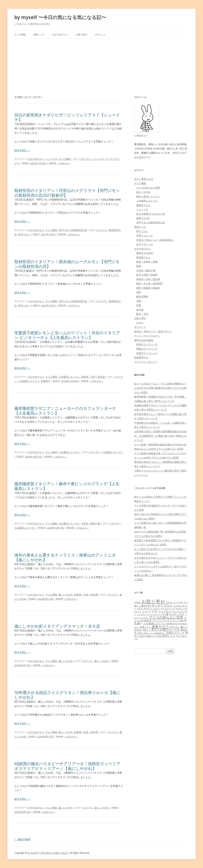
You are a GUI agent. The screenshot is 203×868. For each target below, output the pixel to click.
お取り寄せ (82, 35)
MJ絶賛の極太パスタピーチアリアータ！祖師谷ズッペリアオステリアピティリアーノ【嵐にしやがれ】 (67, 766)
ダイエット (100, 35)
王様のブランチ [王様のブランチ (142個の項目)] (175, 633)
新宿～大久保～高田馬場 (149, 283)
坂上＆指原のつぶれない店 (151, 214)
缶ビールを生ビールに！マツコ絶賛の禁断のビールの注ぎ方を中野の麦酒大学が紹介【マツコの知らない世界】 (160, 388)
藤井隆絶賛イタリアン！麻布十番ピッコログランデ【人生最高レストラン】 (67, 486)
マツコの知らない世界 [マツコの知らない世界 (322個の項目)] (166, 617)
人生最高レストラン (69, 377)
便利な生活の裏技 (144, 340)
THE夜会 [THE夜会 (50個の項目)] (138, 602)
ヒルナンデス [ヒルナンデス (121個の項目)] (177, 614)
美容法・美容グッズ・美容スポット (153, 331)
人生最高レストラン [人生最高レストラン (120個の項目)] (155, 623)
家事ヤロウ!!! (143, 218)
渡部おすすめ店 (145, 253)
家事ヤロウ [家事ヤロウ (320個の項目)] (160, 627)
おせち (140, 323)
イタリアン (85, 159)
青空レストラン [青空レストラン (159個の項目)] (172, 636)
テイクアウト (112, 159)
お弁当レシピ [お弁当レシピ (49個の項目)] (171, 602)
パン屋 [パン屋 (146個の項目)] (165, 614)
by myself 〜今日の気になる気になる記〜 (60, 17)
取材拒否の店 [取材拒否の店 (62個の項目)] (173, 624)
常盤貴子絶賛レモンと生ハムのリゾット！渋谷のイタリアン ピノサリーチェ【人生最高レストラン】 (67, 335)
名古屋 (140, 310)
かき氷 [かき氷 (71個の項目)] (180, 602)
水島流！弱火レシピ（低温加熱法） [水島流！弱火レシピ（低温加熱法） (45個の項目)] (151, 633)
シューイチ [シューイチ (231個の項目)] (150, 611)
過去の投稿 (22, 839)
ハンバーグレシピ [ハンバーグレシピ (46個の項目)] (153, 614)
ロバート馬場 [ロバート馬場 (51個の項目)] (178, 621)
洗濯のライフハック (147, 353)
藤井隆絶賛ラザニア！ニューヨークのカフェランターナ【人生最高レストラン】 (65, 411)
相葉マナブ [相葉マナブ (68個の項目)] (151, 636)
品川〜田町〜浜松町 (147, 275)
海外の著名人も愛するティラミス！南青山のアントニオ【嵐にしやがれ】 (65, 557)
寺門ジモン (24, 234)
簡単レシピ (39, 35)
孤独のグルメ (143, 205)
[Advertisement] (101, 63)
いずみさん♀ (64, 163)
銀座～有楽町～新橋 (147, 262)
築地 (139, 266)
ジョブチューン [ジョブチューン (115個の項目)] (167, 611)
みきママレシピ (145, 244)
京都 (139, 305)
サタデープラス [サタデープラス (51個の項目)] (182, 608)
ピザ (17, 163)
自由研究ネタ (141, 357)
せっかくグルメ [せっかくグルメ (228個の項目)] (162, 605)
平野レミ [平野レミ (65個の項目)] (147, 630)
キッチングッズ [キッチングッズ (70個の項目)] (168, 608)
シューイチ (51, 159)
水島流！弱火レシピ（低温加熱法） (155, 240)
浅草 (139, 292)
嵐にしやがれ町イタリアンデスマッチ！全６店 (57, 626)
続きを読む (22, 150)
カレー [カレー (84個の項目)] (157, 608)
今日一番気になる (144, 179)
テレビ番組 (20, 35)
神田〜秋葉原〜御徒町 (148, 288)
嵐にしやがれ (66, 595)
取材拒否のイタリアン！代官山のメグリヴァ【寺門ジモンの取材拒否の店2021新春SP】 (67, 193)
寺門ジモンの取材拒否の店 (73, 230)
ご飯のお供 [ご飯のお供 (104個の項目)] (145, 606)
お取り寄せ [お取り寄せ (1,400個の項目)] (153, 601)
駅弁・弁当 (142, 314)
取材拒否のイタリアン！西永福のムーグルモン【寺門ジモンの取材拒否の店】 (67, 264)
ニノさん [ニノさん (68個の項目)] (141, 614)
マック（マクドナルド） (147, 336)
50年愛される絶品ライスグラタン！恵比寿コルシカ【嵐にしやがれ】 (67, 695)
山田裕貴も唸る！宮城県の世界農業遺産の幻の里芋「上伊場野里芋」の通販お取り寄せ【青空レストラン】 (160, 436)
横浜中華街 (142, 296)
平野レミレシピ (145, 235)
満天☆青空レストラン (148, 196)
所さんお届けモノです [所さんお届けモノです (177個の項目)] (166, 630)
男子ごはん (142, 231)
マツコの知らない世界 (148, 188)
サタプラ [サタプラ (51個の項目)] (138, 612)
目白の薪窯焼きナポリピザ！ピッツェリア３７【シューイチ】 (67, 117)
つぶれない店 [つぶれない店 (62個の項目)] (179, 606)
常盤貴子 (46, 381)
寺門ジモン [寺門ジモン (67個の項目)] (175, 627)
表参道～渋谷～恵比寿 (93, 377)
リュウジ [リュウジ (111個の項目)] (167, 620)
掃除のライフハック (147, 349)
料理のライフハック (147, 344)
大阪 (139, 301)
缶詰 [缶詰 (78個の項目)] (159, 636)
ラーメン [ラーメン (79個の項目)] (157, 621)
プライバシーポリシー (146, 362)
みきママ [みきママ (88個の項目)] (148, 608)
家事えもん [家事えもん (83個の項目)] (146, 627)
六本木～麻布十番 (91, 523)
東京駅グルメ (143, 257)
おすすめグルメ (60, 35)
